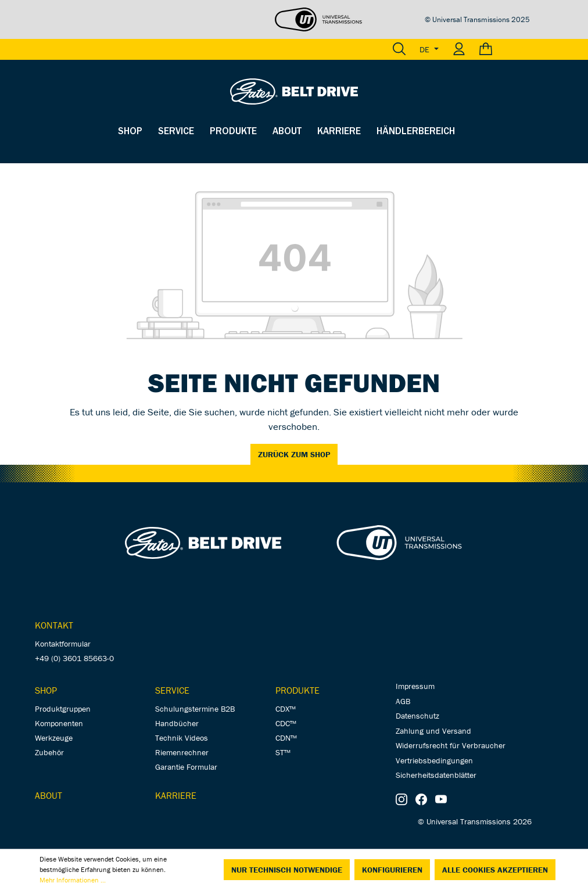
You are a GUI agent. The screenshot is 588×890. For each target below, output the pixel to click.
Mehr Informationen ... (73, 880)
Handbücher (177, 723)
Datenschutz (417, 716)
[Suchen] (399, 49)
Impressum (415, 686)
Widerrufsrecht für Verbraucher (451, 745)
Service (172, 690)
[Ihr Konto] (459, 49)
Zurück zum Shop (294, 454)
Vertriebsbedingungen (434, 760)
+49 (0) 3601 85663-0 (74, 658)
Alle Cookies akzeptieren (495, 870)
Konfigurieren (392, 870)
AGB (403, 701)
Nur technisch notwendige (287, 870)
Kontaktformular (63, 644)
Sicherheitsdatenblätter (436, 775)
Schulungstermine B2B (195, 709)
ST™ (283, 752)
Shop (46, 690)
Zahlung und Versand (433, 731)
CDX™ (286, 709)
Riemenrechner (182, 752)
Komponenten (59, 723)
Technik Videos (182, 738)
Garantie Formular (186, 767)
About (49, 795)
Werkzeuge (54, 738)
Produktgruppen (63, 709)
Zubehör (49, 752)
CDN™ (286, 738)
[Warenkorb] (501, 49)
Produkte (297, 690)
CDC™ (286, 723)
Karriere (176, 795)
